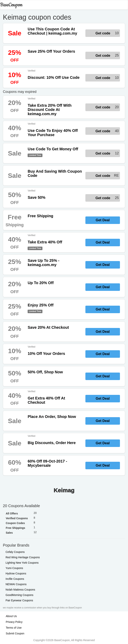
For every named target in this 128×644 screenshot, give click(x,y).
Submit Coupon (15, 633)
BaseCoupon (11, 5)
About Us (11, 616)
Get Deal (103, 220)
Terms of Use (14, 628)
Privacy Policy (14, 622)
